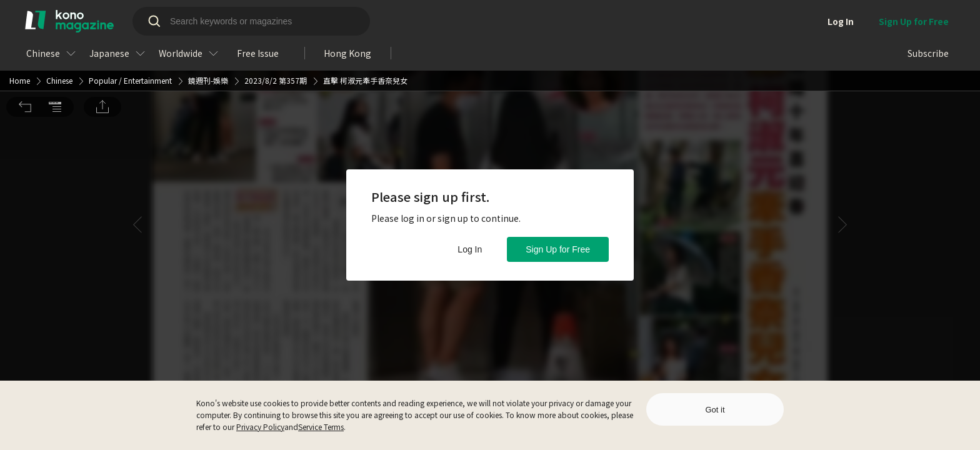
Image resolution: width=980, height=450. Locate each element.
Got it (715, 410)
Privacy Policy (260, 427)
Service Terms (321, 427)
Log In (470, 249)
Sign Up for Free (558, 249)
